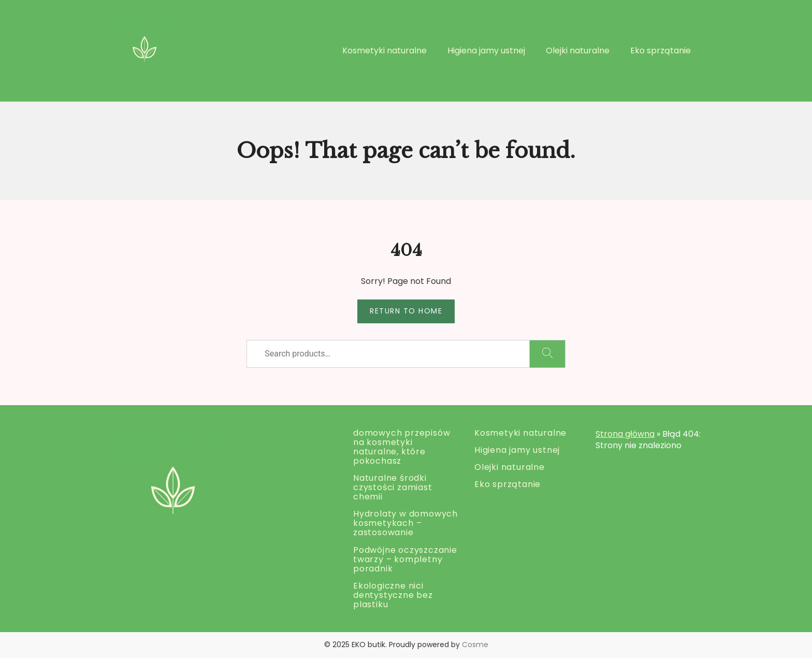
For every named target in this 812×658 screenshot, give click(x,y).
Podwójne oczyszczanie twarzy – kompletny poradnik (405, 559)
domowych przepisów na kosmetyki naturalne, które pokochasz (402, 447)
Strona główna (625, 434)
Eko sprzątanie (661, 51)
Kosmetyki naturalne (385, 51)
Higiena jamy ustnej (486, 51)
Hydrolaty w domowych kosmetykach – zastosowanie (405, 523)
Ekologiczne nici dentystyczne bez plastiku (393, 595)
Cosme (475, 645)
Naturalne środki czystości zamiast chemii (393, 487)
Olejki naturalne (578, 51)
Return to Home (406, 311)
